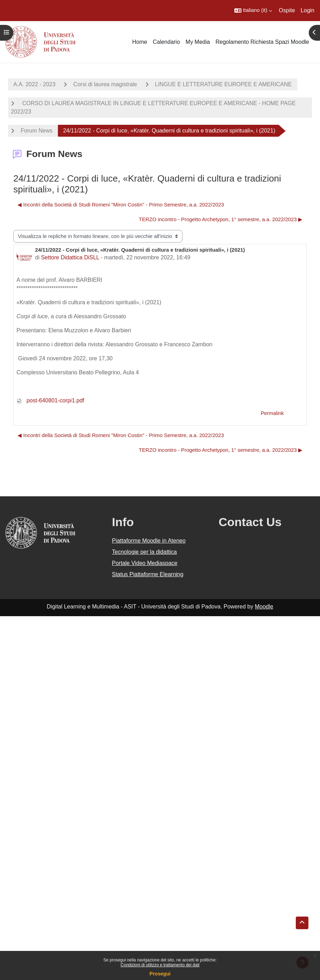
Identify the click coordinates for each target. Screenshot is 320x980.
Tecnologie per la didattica (144, 552)
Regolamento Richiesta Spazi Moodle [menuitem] (262, 42)
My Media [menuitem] (198, 42)
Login (308, 10)
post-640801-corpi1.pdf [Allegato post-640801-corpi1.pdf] (50, 400)
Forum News (37, 131)
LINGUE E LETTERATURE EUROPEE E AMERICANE (224, 84)
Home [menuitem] (140, 42)
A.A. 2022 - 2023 (34, 84)
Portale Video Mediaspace (145, 563)
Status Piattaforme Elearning (148, 574)
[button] (253, 11)
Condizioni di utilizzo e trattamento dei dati (160, 965)
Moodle (264, 607)
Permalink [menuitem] (272, 413)
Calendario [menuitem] (166, 42)
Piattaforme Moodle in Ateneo (149, 541)
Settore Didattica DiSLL (70, 257)
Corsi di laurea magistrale (105, 84)
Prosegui (160, 974)
